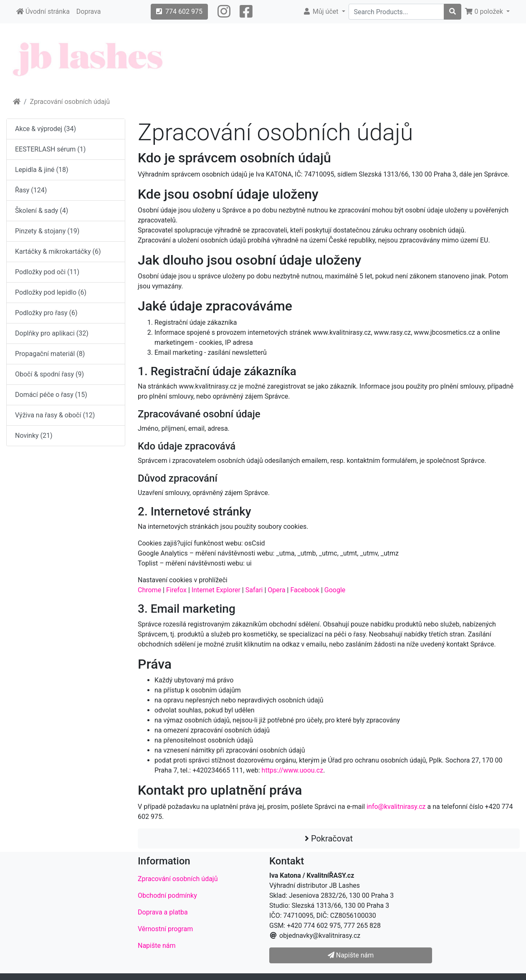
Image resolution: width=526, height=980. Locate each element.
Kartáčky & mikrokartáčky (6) (58, 251)
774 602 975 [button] (179, 11)
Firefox (176, 590)
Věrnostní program (165, 929)
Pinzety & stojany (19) (47, 231)
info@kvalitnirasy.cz (396, 807)
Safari (254, 590)
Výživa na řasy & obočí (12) (55, 415)
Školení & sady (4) (42, 211)
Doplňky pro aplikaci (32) (52, 333)
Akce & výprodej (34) (46, 129)
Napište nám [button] (351, 955)
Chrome (149, 590)
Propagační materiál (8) (50, 354)
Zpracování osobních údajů (70, 102)
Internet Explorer (216, 590)
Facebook (305, 590)
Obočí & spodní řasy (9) (49, 374)
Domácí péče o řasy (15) (51, 395)
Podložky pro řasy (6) (46, 313)
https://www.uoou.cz (293, 770)
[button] (224, 12)
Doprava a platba (163, 912)
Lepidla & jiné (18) (42, 170)
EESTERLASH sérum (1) (50, 149)
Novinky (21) (34, 436)
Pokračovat (329, 839)
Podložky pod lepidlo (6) (51, 292)
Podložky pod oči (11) (47, 272)
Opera (276, 590)
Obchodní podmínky (167, 895)
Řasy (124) (31, 190)
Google (335, 590)
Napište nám (157, 946)
